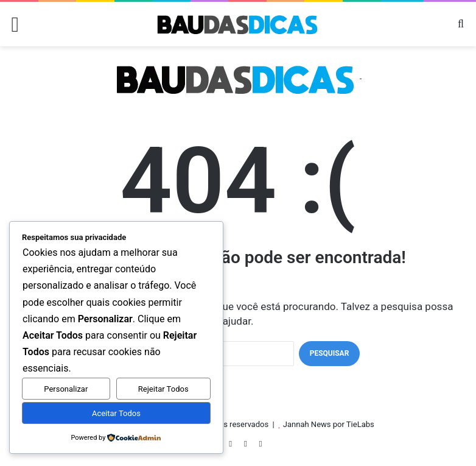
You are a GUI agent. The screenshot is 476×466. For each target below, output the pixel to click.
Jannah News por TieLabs (329, 424)
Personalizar (66, 389)
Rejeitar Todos (163, 389)
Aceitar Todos (116, 413)
